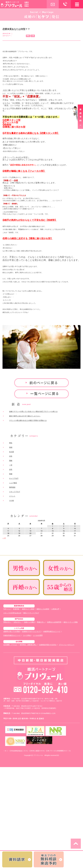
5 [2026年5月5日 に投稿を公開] (19, 529)
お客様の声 (55, 609)
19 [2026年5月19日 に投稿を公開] (19, 533)
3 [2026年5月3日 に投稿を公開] (75, 526)
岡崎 (11, 461)
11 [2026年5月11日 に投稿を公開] (8, 531)
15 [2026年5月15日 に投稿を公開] (53, 531)
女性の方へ (17, 622)
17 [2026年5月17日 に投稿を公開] (75, 531)
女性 (11, 469)
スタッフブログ (15, 492)
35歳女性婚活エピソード (12, 635)
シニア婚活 (13, 483)
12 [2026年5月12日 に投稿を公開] (19, 531)
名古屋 (11, 452)
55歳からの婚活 (29, 622)
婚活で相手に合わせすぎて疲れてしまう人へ (25, 416)
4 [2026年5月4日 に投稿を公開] (8, 529)
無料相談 (12, 487)
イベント (12, 496)
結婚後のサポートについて (31, 631)
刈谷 (11, 456)
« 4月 (4, 538)
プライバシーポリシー (67, 645)
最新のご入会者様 (43, 609)
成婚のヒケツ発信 (28, 609)
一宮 (11, 465)
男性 (11, 443)
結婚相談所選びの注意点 (48, 645)
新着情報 (16, 609)
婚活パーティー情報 (71, 622)
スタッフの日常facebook (12, 613)
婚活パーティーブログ (31, 613)
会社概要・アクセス (10, 645)
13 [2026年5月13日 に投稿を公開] (30, 531)
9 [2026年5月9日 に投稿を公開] (64, 529)
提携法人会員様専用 (54, 622)
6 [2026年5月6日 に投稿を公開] (30, 529)
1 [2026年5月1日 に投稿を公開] (53, 526)
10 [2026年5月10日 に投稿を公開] (75, 529)
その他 (11, 501)
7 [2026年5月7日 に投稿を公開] (41, 529)
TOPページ (7, 609)
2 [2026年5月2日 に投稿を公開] (64, 526)
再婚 (11, 474)
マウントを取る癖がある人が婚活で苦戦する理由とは (28, 420)
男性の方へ (7, 622)
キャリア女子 (14, 478)
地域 (11, 447)
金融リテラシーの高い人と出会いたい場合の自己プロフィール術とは (33, 411)
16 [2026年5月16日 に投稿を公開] (64, 531)
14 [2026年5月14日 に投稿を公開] (41, 531)
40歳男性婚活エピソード (52, 631)
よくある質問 (38, 635)
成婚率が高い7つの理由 (12, 631)
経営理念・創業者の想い (28, 645)
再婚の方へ (41, 622)
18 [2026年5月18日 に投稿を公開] (8, 533)
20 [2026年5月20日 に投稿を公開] (30, 533)
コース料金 (27, 635)
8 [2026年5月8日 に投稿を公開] (53, 529)
